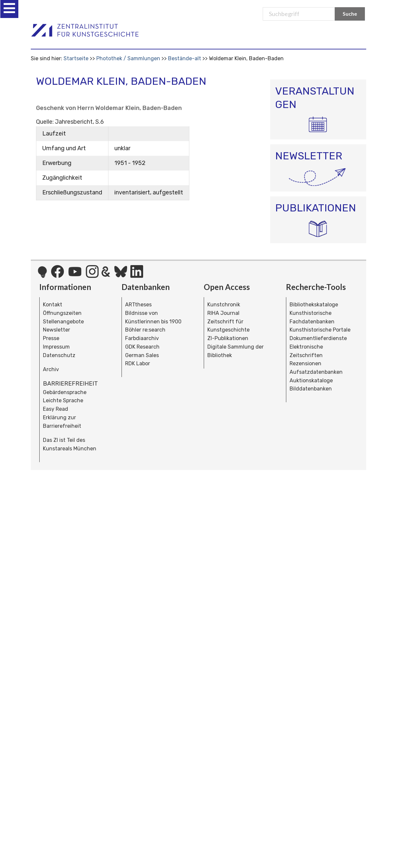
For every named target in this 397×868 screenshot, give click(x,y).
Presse (51, 338)
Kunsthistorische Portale (320, 330)
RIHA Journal (223, 313)
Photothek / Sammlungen (128, 58)
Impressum (56, 347)
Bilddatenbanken (311, 389)
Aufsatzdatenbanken (316, 372)
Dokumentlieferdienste (318, 338)
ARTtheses (138, 305)
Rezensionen (305, 363)
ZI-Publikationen (228, 338)
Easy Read (56, 409)
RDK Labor (138, 363)
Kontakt (53, 305)
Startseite (76, 58)
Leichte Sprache (63, 400)
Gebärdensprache (65, 392)
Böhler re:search (145, 330)
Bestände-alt (185, 58)
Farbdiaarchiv (142, 338)
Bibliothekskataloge (314, 305)
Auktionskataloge (311, 380)
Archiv (51, 369)
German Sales (142, 355)
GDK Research (142, 347)
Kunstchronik (224, 305)
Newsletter (57, 330)
